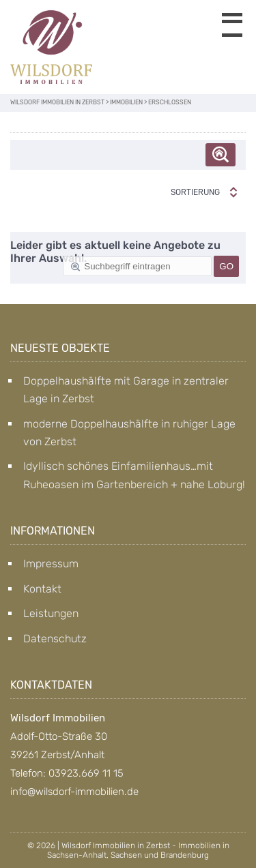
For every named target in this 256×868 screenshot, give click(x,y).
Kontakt (42, 589)
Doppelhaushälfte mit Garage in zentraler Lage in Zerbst (126, 390)
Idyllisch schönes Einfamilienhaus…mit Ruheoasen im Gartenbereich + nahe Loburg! (134, 475)
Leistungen (51, 613)
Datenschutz (55, 639)
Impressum (51, 564)
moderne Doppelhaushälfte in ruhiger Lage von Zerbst (129, 433)
